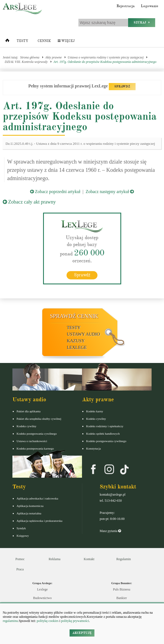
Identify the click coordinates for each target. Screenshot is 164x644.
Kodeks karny (95, 411)
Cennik (44, 41)
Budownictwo (42, 598)
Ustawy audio (83, 334)
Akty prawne (54, 57)
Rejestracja (126, 6)
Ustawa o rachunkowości (32, 441)
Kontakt (89, 559)
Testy (22, 41)
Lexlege (42, 589)
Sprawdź (82, 275)
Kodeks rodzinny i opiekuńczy (105, 426)
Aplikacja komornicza (30, 506)
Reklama (55, 559)
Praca (20, 569)
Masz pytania (110, 531)
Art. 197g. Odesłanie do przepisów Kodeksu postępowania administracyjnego (105, 62)
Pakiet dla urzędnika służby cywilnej (39, 419)
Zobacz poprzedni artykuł (55, 192)
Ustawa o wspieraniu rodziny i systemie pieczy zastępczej (106, 57)
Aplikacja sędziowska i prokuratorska (39, 521)
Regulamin (124, 559)
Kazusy (76, 341)
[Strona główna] (7, 42)
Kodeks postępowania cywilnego (37, 434)
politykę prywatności (75, 621)
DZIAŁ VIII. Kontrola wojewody (26, 62)
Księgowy (23, 536)
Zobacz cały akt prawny (29, 202)
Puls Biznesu (121, 589)
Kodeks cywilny (27, 426)
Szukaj (142, 22)
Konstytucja (93, 448)
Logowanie (150, 6)
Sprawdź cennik (74, 316)
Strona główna (30, 57)
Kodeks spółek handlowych (103, 434)
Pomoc (20, 559)
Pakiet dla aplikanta (29, 411)
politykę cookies (48, 621)
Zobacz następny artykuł (110, 192)
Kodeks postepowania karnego (35, 448)
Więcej (66, 41)
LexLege (77, 347)
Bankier (122, 598)
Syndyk (21, 528)
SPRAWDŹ (122, 86)
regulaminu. (11, 621)
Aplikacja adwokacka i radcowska (37, 498)
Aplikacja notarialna (29, 513)
